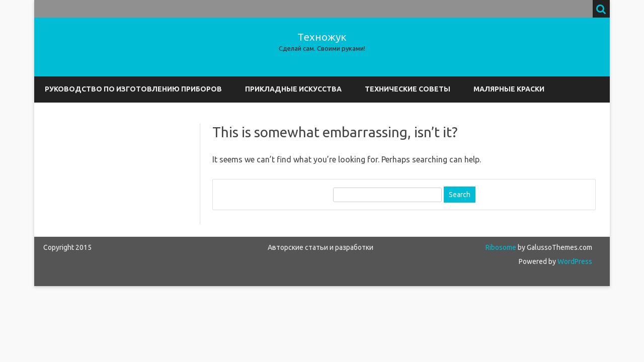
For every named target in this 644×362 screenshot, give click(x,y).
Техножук (322, 37)
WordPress (574, 261)
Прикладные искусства (293, 89)
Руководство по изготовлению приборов (133, 89)
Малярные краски (509, 89)
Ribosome (501, 247)
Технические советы (408, 89)
